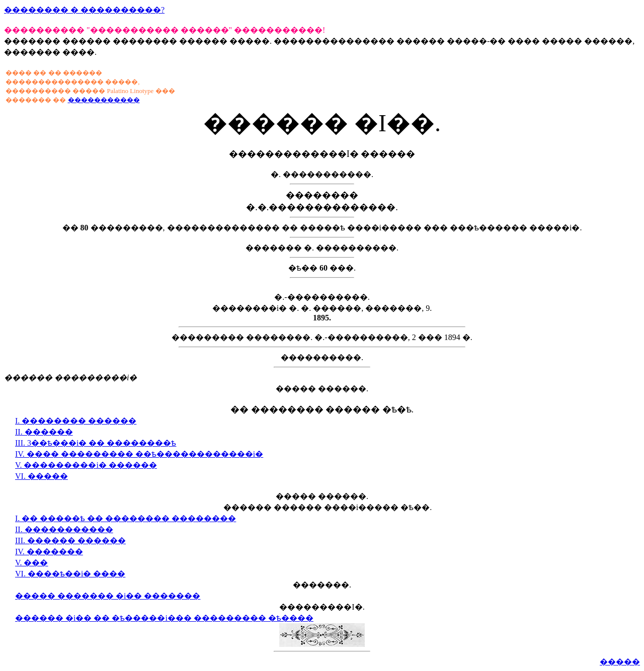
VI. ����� (42, 476)
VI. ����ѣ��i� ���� (70, 574)
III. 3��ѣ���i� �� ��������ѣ (96, 443)
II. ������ (44, 432)
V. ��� (32, 563)
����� (620, 662)
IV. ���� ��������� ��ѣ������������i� (139, 454)
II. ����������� (64, 529)
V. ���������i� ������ (86, 465)
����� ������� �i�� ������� (108, 596)
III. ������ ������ (70, 540)
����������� (104, 100)
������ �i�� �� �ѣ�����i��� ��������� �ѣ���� (164, 618)
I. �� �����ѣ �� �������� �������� (126, 518)
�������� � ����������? (84, 10)
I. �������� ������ (76, 421)
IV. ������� (49, 552)
